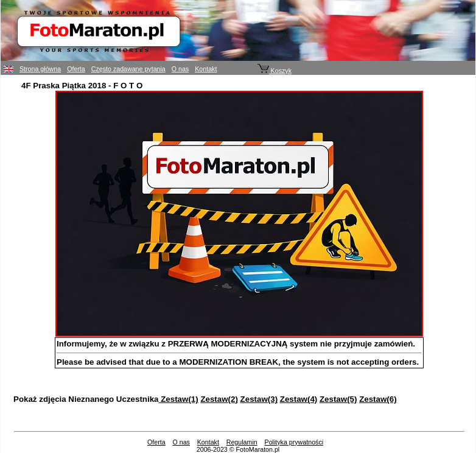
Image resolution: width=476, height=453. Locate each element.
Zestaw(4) (299, 399)
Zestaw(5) (338, 399)
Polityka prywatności (294, 442)
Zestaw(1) (179, 399)
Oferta (76, 69)
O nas (180, 69)
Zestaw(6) (378, 399)
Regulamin (242, 442)
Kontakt (206, 69)
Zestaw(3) (259, 399)
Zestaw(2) (219, 399)
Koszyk (275, 71)
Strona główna (40, 69)
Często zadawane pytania (128, 69)
